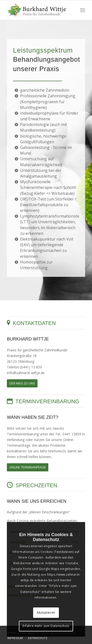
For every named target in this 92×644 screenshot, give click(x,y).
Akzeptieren (46, 613)
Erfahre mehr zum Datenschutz (46, 626)
